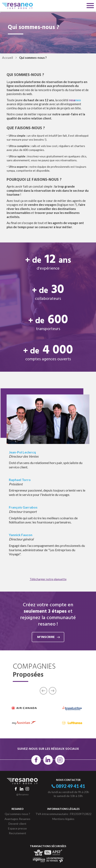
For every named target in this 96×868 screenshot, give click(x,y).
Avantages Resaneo (17, 819)
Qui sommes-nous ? (17, 814)
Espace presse (17, 828)
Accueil (8, 58)
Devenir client (17, 824)
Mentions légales (63, 819)
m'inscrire (48, 637)
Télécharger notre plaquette (48, 579)
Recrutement (18, 833)
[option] (24, 715)
